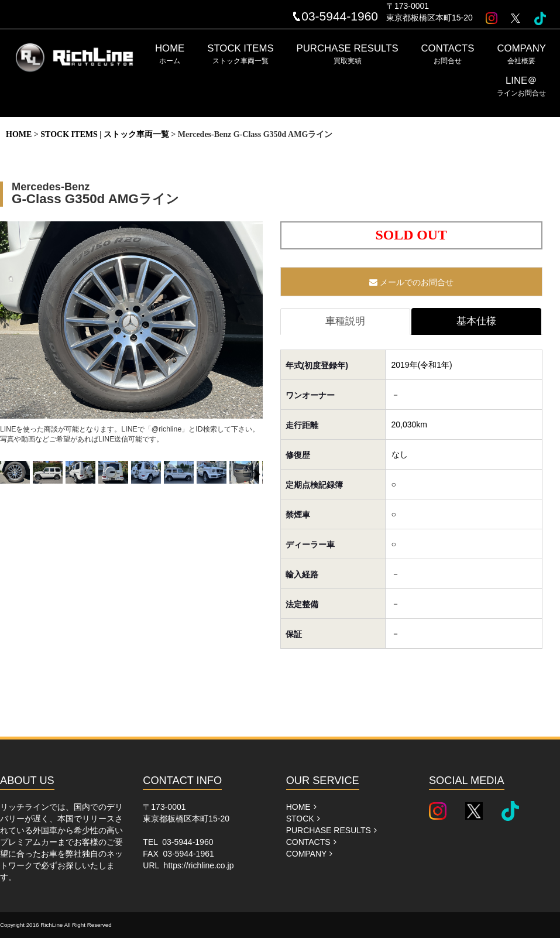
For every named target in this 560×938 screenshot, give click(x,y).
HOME (170, 54)
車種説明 (345, 321)
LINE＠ (521, 86)
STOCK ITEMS (240, 54)
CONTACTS (448, 54)
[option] (16, 475)
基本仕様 (476, 321)
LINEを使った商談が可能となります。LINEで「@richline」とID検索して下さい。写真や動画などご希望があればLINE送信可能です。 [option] (131, 332)
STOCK (303, 819)
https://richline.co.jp (199, 865)
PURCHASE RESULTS (348, 54)
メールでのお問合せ (411, 282)
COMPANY (521, 54)
